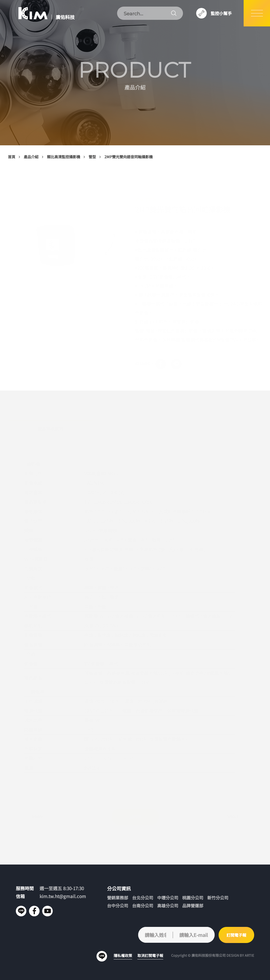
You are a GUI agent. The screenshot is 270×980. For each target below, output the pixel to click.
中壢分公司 (168, 898)
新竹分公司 (218, 898)
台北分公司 (143, 898)
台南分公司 (143, 906)
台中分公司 (118, 906)
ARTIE (249, 955)
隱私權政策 (123, 955)
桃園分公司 (193, 898)
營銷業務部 (118, 898)
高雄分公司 (168, 906)
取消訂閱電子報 (150, 955)
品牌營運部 (193, 906)
